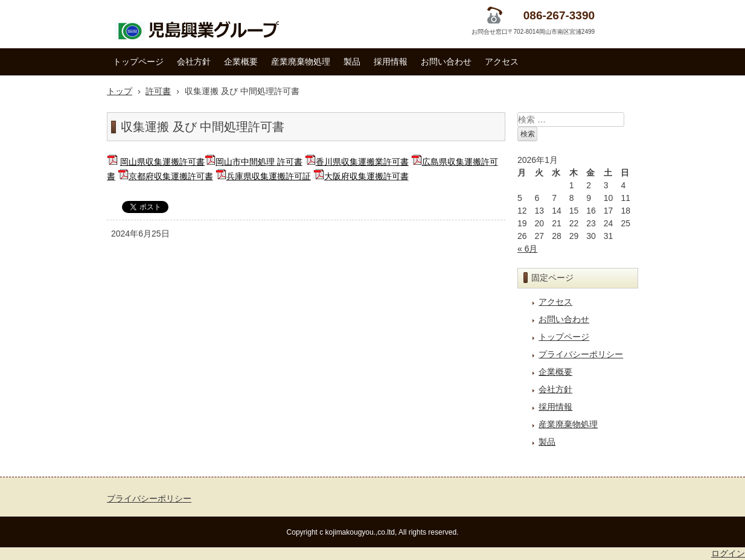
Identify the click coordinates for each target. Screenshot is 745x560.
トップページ (138, 62)
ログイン (728, 553)
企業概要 (241, 62)
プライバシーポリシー (581, 354)
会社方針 (194, 62)
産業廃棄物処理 (301, 62)
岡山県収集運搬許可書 (162, 162)
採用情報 (391, 62)
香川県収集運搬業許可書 (362, 162)
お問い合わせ (446, 62)
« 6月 (527, 249)
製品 (352, 62)
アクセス (502, 62)
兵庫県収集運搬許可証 (269, 176)
